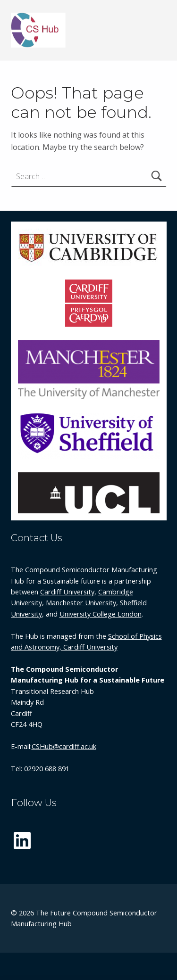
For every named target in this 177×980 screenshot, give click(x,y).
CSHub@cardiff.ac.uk (64, 746)
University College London (101, 614)
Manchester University (81, 603)
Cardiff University (67, 592)
